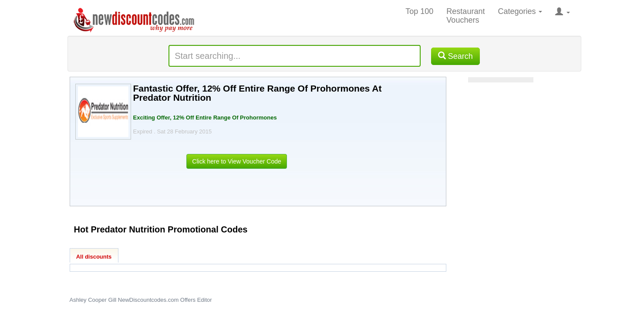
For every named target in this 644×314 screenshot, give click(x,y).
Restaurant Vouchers (465, 16)
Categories (520, 11)
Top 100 (419, 11)
